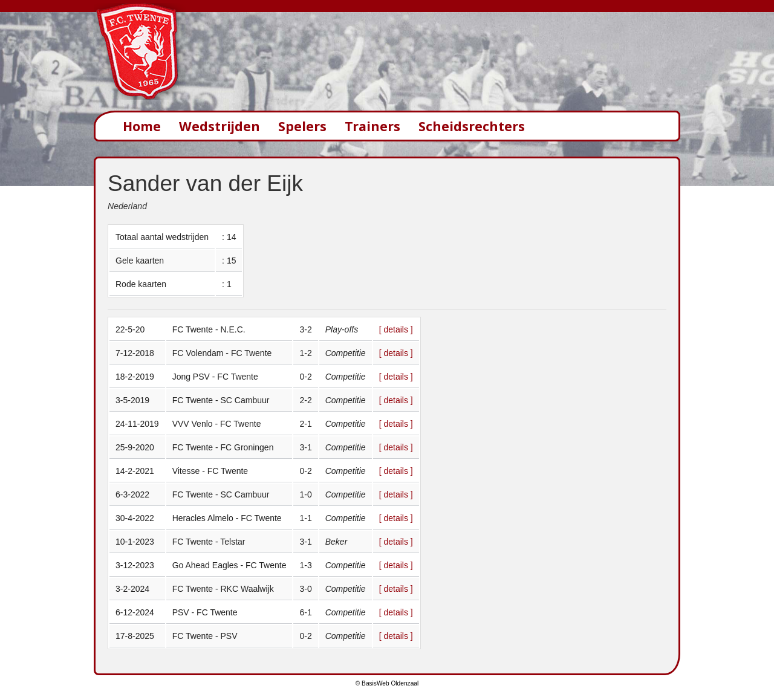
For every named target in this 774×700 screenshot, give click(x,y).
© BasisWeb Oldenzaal (387, 683)
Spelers (302, 126)
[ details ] (396, 329)
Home (142, 126)
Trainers (372, 126)
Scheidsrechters (472, 126)
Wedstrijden (220, 126)
